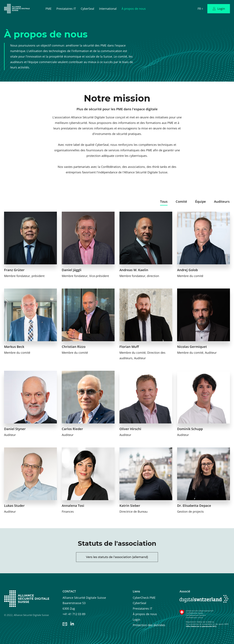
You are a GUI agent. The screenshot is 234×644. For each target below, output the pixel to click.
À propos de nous (145, 614)
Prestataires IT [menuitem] (66, 8)
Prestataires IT (143, 608)
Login (136, 620)
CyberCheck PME (144, 598)
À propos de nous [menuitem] (134, 8)
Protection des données (149, 625)
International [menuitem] (108, 8)
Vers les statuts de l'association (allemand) (117, 557)
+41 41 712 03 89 (74, 614)
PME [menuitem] (49, 8)
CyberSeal (140, 603)
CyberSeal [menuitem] (88, 8)
